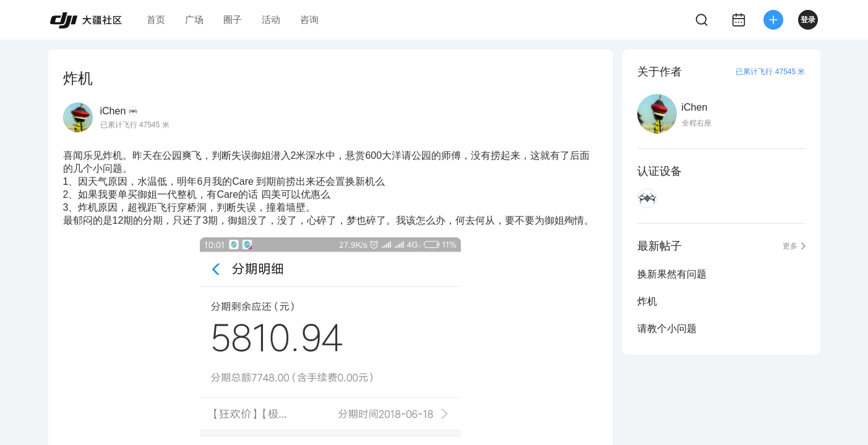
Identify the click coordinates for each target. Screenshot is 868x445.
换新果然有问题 (672, 274)
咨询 (309, 19)
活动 (271, 19)
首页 (156, 19)
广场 (194, 19)
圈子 (233, 19)
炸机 (647, 301)
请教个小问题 (667, 328)
